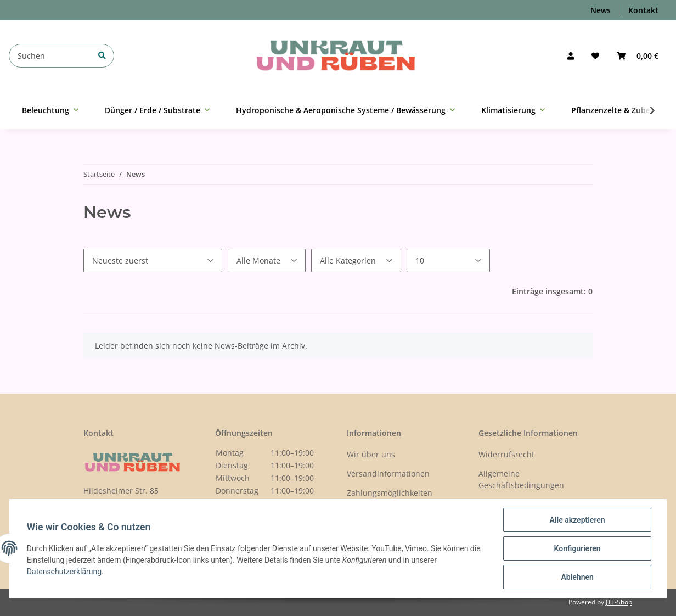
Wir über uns (371, 454)
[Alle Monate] (267, 261)
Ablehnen (577, 577)
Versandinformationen (388, 474)
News (601, 10)
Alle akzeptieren (577, 520)
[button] (571, 56)
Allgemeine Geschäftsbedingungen (521, 479)
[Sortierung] (153, 261)
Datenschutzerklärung (64, 572)
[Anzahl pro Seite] (448, 261)
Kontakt (643, 10)
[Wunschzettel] (595, 56)
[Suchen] (61, 56)
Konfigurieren (577, 548)
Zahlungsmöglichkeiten (390, 493)
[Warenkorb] (638, 56)
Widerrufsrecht (506, 454)
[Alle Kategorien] (356, 261)
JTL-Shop (619, 602)
